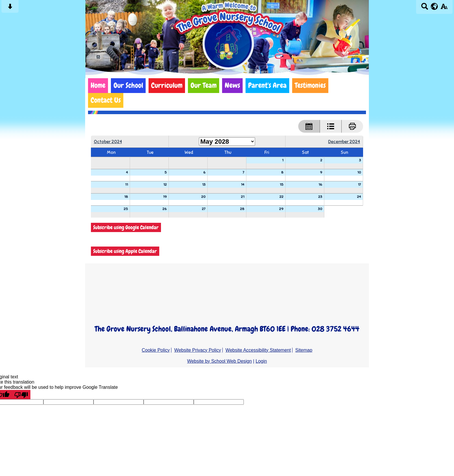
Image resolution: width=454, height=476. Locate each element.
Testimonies (310, 85)
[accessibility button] (444, 8)
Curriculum (167, 85)
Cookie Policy (156, 350)
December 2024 (344, 142)
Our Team (204, 85)
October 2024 (108, 142)
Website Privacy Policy (198, 350)
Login (261, 361)
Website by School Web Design (219, 361)
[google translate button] (434, 6)
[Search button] (425, 8)
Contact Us (106, 100)
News (232, 85)
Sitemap (304, 350)
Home (98, 85)
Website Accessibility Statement (258, 350)
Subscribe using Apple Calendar (125, 251)
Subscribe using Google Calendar (126, 227)
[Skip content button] (10, 8)
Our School (128, 85)
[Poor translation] (21, 395)
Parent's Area (267, 85)
